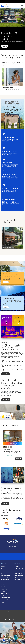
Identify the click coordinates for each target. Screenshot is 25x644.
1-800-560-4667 (13, 547)
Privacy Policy (4, 614)
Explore (5, 46)
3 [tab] (10, 90)
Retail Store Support (18, 569)
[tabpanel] (12, 78)
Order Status (4, 571)
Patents (3, 602)
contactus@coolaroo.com (13, 549)
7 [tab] (19, 90)
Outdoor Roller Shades (8, 87)
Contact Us (16, 566)
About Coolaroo (5, 587)
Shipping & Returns (18, 579)
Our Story (5, 504)
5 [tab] (14, 90)
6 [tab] (16, 90)
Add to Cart (19, 459)
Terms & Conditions (5, 600)
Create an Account (5, 569)
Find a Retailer (5, 515)
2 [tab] (8, 90)
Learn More (6, 374)
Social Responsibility (6, 598)
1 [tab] (6, 90)
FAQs (15, 571)
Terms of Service (4, 616)
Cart (2, 573)
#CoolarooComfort (5, 576)
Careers (3, 591)
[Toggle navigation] (22, 6)
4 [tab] (12, 90)
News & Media (4, 589)
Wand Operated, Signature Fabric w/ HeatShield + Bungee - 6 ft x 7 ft (11, 452)
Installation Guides (18, 573)
